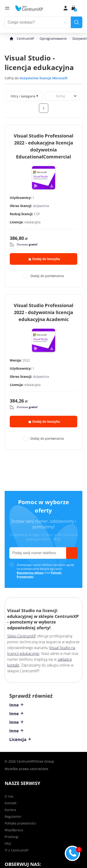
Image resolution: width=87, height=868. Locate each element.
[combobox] (51, 96)
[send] (72, 553)
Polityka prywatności (20, 823)
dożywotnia (41, 206)
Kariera (10, 810)
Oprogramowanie (53, 39)
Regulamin (13, 816)
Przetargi (12, 837)
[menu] (7, 8)
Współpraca (14, 830)
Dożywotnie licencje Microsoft (43, 78)
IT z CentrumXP (16, 850)
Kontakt (11, 803)
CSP (37, 214)
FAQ (8, 843)
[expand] (37, 96)
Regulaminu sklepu (30, 573)
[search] (77, 22)
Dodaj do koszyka (44, 259)
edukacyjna (32, 222)
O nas (9, 796)
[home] (29, 8)
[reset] (65, 22)
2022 (26, 360)
